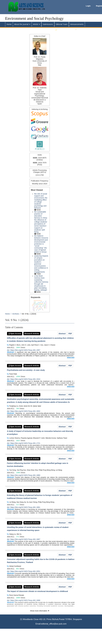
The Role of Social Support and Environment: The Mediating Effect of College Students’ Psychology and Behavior (41, 201)
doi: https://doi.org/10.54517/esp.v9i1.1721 (24, 443)
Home (9, 24)
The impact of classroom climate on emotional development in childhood (37, 591)
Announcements (77, 24)
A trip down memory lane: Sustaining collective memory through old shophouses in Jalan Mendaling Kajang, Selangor (41, 283)
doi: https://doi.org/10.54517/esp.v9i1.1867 (24, 539)
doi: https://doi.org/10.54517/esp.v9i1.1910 (24, 379)
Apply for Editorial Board (87, 29)
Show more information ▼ (40, 611)
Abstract (62, 334)
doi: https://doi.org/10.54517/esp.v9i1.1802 (24, 411)
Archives (16, 314)
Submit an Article (65, 29)
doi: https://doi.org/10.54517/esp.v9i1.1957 (24, 350)
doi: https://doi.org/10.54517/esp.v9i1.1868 (24, 600)
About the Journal (21, 24)
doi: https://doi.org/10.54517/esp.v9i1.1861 (24, 507)
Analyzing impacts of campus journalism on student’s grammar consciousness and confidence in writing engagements (41, 264)
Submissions (48, 24)
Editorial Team (62, 24)
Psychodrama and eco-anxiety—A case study (26, 370)
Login (88, 6)
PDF (70, 334)
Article (36, 24)
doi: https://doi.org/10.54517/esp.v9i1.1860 (24, 475)
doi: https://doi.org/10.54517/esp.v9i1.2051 (24, 571)
